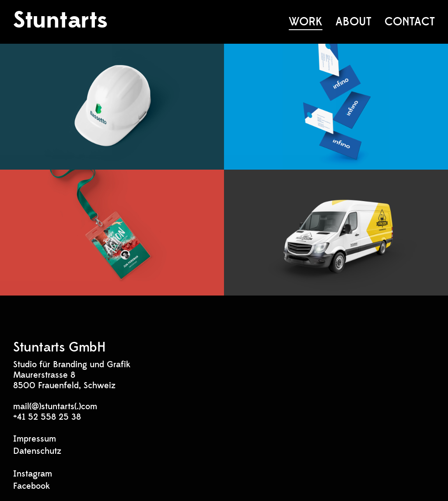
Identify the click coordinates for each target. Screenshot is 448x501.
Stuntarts (60, 21)
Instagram (33, 474)
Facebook (31, 486)
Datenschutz (37, 451)
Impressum (35, 439)
